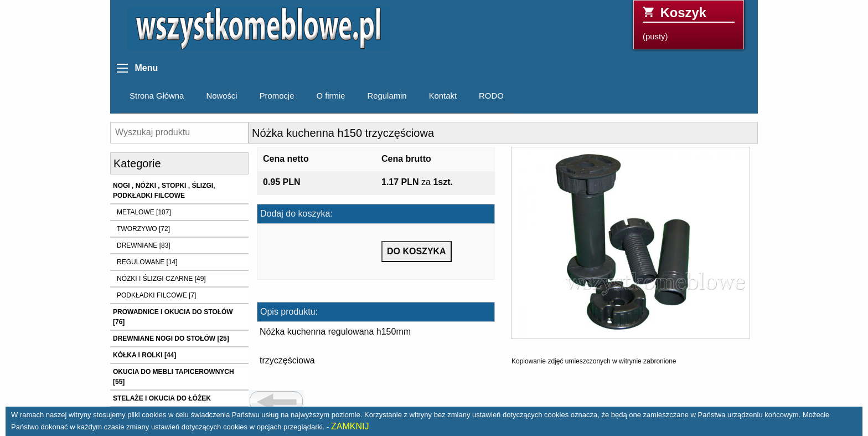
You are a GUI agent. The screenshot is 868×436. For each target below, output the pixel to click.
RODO (491, 96)
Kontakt (443, 96)
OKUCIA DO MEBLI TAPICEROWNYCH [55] (174, 377)
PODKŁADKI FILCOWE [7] (156, 295)
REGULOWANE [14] (147, 262)
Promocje (277, 96)
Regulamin (387, 96)
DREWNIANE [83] (144, 245)
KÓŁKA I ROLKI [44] (144, 355)
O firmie (330, 96)
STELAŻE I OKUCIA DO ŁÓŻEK (162, 398)
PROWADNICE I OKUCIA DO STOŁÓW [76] (173, 317)
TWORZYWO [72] (143, 229)
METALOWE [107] (144, 212)
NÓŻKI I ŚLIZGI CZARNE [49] (161, 279)
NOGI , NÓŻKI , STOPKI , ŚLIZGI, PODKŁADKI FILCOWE (164, 191)
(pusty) (689, 23)
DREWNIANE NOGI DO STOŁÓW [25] (171, 338)
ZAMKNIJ (350, 426)
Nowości (221, 96)
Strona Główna (157, 96)
